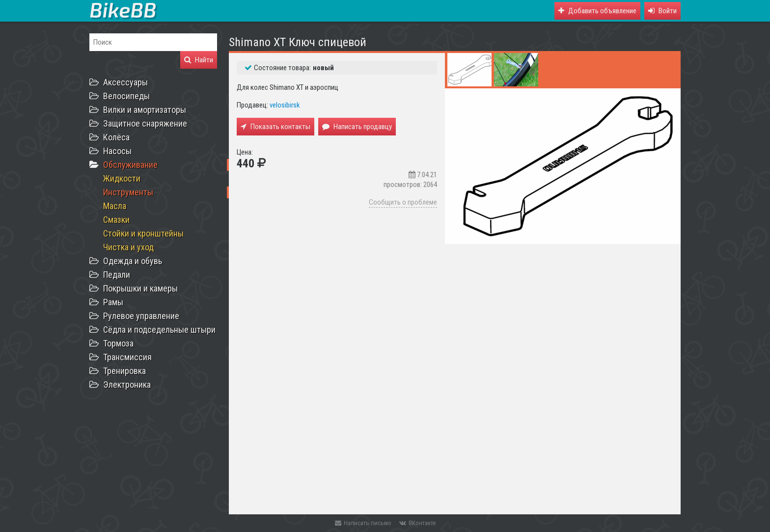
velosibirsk (285, 105)
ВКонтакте (417, 523)
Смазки (116, 220)
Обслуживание (130, 165)
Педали (117, 275)
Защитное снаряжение (145, 123)
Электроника (127, 385)
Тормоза (118, 343)
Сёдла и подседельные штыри (159, 330)
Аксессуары (125, 82)
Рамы (113, 302)
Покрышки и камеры (140, 288)
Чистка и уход (128, 247)
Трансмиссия (127, 357)
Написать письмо (363, 523)
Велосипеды (126, 96)
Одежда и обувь (133, 261)
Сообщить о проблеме (403, 202)
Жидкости (122, 178)
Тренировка (124, 371)
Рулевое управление (141, 316)
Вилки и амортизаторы (145, 110)
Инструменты (128, 192)
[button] (662, 11)
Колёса (116, 137)
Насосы (117, 151)
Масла (115, 206)
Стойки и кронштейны (143, 233)
